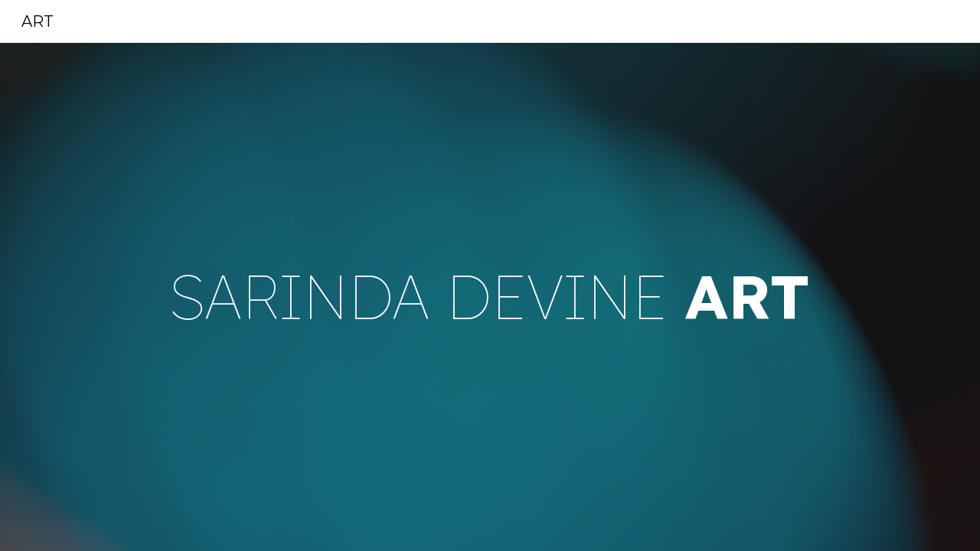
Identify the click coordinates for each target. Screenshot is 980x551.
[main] (490, 297)
